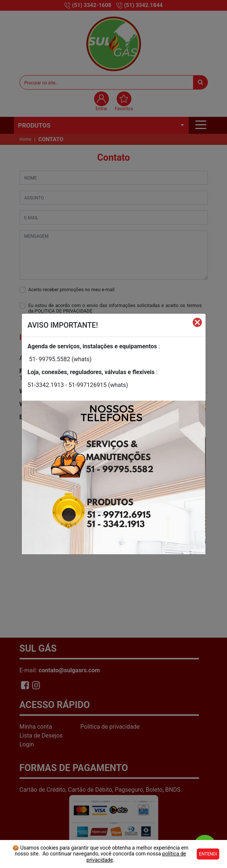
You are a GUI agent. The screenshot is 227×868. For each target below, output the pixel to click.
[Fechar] (197, 322)
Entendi (208, 854)
